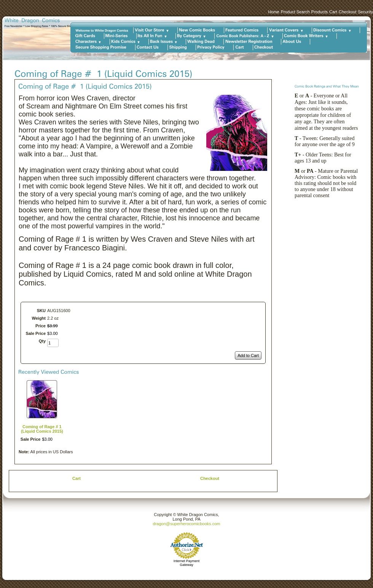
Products (320, 12)
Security (365, 12)
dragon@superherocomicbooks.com (187, 524)
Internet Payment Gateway (187, 563)
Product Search (295, 12)
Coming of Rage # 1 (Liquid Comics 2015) (42, 429)
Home (273, 12)
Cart (333, 12)
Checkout (347, 12)
